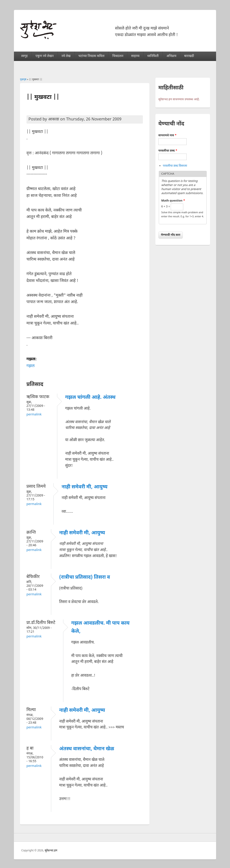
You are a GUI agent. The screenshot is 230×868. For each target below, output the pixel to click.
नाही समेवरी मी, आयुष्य (84, 487)
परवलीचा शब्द (168, 151)
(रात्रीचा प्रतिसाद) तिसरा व (84, 577)
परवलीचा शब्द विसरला (175, 166)
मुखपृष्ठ (23, 79)
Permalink (34, 415)
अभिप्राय (171, 56)
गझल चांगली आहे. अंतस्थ (90, 398)
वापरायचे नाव (167, 135)
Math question (173, 201)
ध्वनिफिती (153, 56)
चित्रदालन (118, 56)
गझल (31, 366)
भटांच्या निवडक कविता (91, 56)
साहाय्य (135, 56)
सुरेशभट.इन (51, 851)
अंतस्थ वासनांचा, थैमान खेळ (87, 749)
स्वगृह (25, 56)
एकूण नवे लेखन (44, 56)
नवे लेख (66, 56)
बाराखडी (189, 56)
